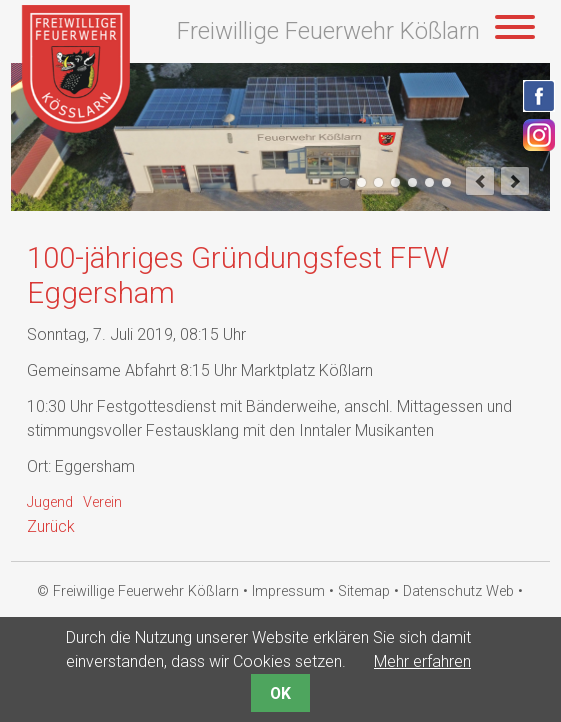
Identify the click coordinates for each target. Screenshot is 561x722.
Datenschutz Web (458, 591)
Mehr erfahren (422, 661)
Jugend (50, 502)
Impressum (288, 591)
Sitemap (364, 591)
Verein (102, 502)
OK (280, 693)
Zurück (51, 526)
